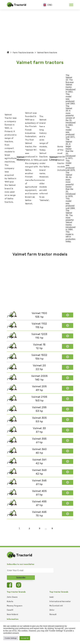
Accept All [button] (25, 638)
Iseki (51, 597)
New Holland (12, 614)
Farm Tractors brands (23, 52)
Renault (53, 614)
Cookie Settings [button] (11, 638)
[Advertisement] (40, 29)
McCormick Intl (56, 606)
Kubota (10, 601)
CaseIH (10, 610)
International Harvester (60, 601)
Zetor (52, 610)
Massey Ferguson (15, 606)
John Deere (12, 597)
